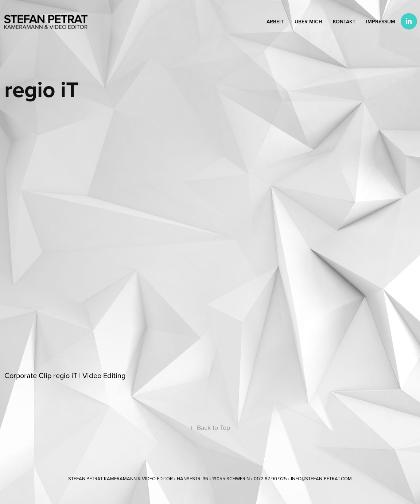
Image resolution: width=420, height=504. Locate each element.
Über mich (308, 22)
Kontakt (344, 22)
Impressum (381, 22)
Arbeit (275, 22)
